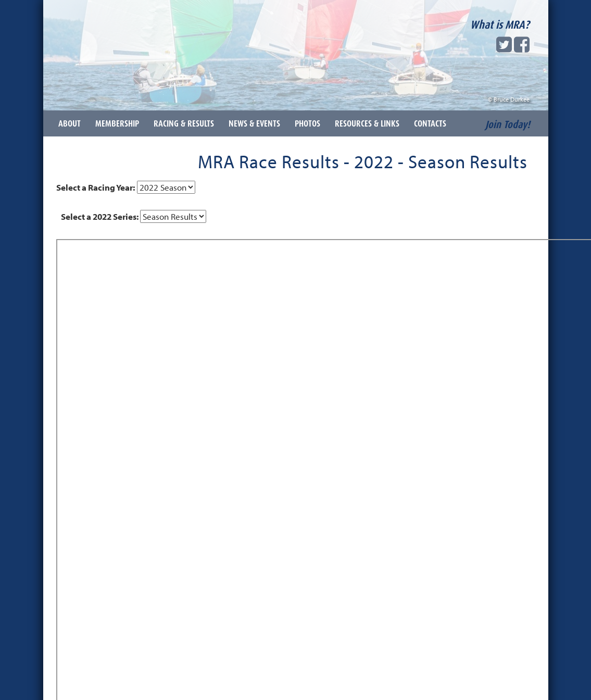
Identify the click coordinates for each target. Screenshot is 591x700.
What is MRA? (500, 24)
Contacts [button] (430, 123)
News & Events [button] (254, 123)
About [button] (70, 123)
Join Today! (508, 124)
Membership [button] (117, 123)
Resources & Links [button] (367, 123)
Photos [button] (307, 123)
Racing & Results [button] (184, 123)
